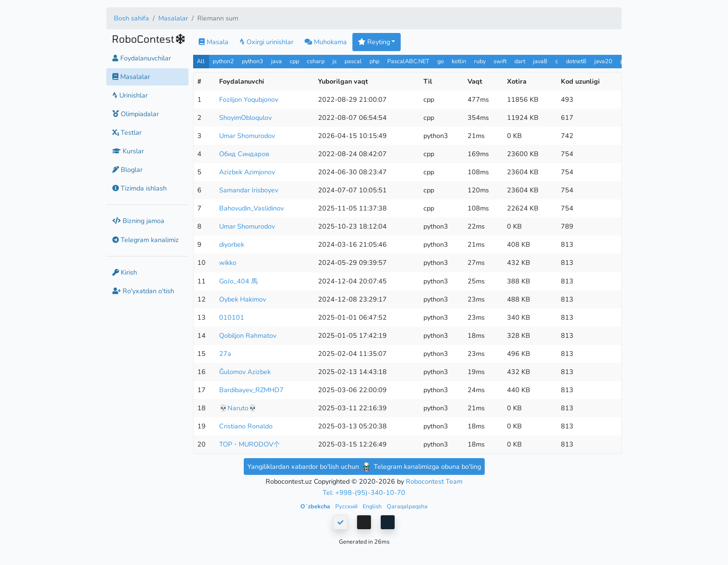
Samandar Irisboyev (249, 190)
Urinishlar (130, 95)
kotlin (459, 61)
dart (520, 61)
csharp (316, 61)
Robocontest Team (434, 481)
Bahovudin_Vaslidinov (251, 208)
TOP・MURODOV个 (250, 444)
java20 (603, 61)
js (335, 61)
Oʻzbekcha (316, 506)
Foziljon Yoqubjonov (249, 99)
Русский (347, 506)
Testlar (127, 132)
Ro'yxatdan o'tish (143, 291)
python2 (223, 61)
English (373, 506)
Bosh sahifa (131, 18)
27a (225, 354)
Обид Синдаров (244, 154)
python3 (253, 61)
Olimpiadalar (136, 114)
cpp (294, 61)
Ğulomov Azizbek (245, 372)
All (201, 61)
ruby (480, 61)
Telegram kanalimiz (146, 240)
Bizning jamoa (138, 221)
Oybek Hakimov (243, 299)
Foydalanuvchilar (142, 58)
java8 (540, 61)
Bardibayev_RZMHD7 (251, 390)
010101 (232, 317)
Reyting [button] (374, 42)
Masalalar (173, 18)
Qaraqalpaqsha (407, 506)
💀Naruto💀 (238, 408)
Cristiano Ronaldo (246, 426)
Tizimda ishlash (140, 188)
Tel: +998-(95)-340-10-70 (364, 493)
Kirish (125, 272)
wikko (228, 263)
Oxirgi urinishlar (266, 42)
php (374, 61)
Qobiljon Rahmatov (248, 335)
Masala (214, 42)
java (276, 61)
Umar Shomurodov (247, 136)
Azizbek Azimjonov (247, 172)
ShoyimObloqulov (245, 118)
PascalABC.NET (408, 61)
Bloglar (127, 170)
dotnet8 (576, 61)
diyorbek (232, 244)
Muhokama (326, 42)
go (441, 61)
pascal (353, 61)
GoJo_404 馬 (238, 281)
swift (500, 61)
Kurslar (128, 151)
